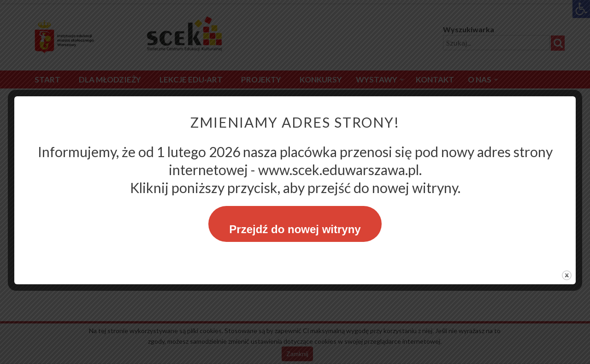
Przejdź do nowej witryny (295, 229)
